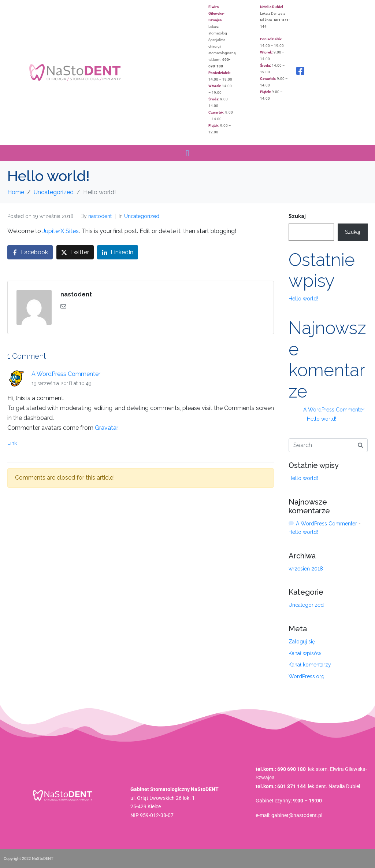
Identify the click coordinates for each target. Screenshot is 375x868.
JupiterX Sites (61, 231)
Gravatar (106, 428)
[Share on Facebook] (30, 252)
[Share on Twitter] (75, 252)
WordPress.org (307, 676)
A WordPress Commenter (66, 374)
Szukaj (297, 216)
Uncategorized (142, 216)
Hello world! (303, 299)
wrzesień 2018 (306, 569)
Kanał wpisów (305, 653)
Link (12, 443)
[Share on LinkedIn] (118, 252)
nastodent (100, 216)
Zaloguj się (302, 642)
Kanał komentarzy (310, 665)
